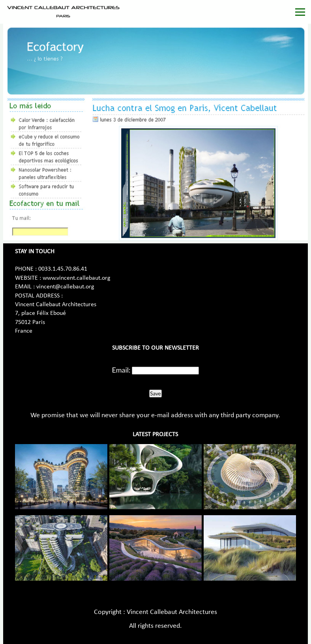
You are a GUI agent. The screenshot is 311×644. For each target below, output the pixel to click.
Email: (121, 370)
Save (155, 394)
